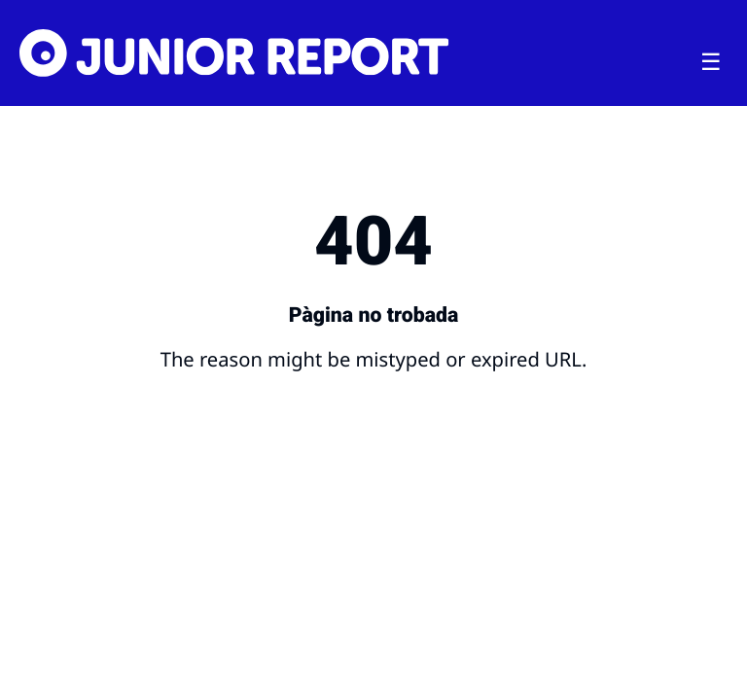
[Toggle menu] (711, 62)
